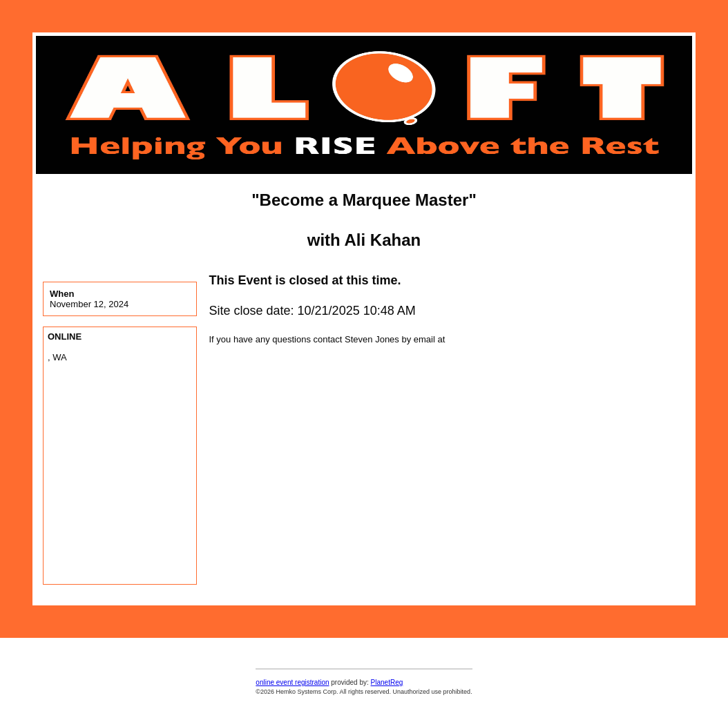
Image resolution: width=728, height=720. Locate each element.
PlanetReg (387, 682)
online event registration (292, 682)
